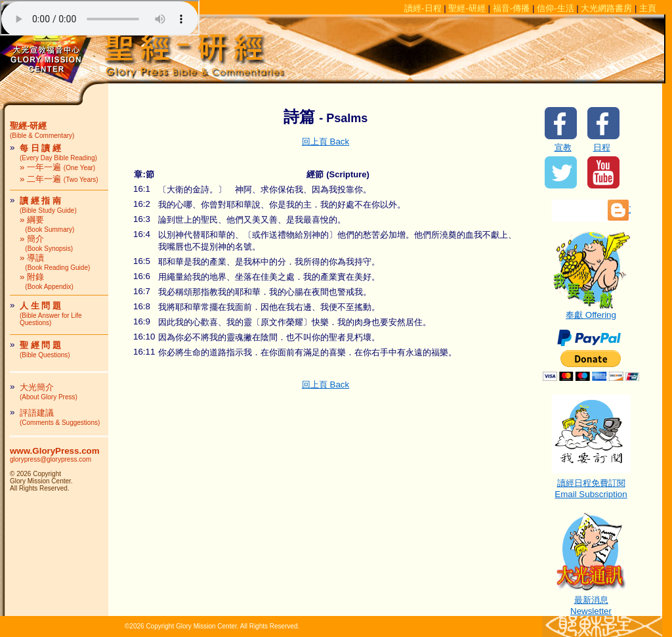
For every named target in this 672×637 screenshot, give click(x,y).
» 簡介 (46, 243)
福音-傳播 (511, 8)
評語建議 (60, 417)
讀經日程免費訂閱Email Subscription (591, 484)
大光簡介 (49, 391)
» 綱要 (47, 224)
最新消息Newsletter (591, 601)
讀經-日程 (423, 8)
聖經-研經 (467, 8)
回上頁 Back (325, 142)
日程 (602, 147)
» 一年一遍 (57, 167)
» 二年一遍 (59, 179)
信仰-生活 (555, 8)
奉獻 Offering (591, 311)
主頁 (648, 8)
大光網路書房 (606, 8)
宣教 (563, 147)
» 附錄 (47, 281)
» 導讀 (55, 262)
